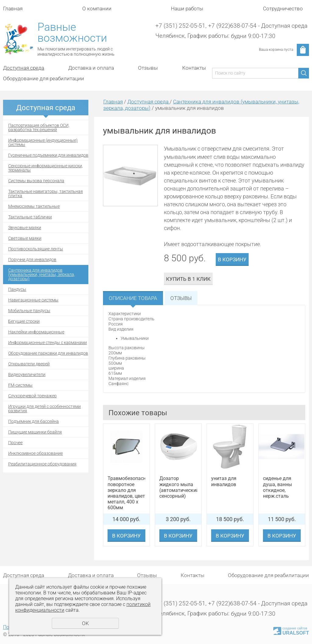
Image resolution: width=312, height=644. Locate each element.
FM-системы (20, 385)
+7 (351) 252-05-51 (180, 26)
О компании (97, 9)
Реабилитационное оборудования (42, 464)
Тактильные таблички (30, 217)
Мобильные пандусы (29, 311)
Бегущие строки (24, 321)
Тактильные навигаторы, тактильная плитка (46, 193)
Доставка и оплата (91, 68)
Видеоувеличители (27, 374)
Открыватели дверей (29, 364)
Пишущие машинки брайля (35, 432)
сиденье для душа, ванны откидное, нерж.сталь (277, 487)
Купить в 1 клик (188, 279)
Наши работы (187, 9)
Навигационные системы (33, 300)
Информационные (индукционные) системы (43, 142)
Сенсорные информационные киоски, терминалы (46, 168)
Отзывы (148, 68)
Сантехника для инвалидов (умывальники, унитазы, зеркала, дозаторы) (42, 274)
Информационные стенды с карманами (48, 343)
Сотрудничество (283, 9)
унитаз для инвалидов (224, 481)
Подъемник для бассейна (34, 421)
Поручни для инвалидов (32, 259)
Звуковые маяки (25, 228)
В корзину (232, 259)
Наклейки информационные (36, 332)
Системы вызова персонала (36, 181)
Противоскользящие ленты (36, 249)
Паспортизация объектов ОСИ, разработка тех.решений (39, 127)
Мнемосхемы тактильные (34, 206)
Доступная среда (24, 68)
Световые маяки (25, 238)
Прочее (15, 443)
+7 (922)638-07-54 (232, 26)
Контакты (194, 68)
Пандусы (17, 289)
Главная (13, 9)
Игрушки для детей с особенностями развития (44, 409)
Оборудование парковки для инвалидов (48, 353)
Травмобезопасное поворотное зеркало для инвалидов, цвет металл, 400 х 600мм (126, 493)
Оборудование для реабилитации (44, 78)
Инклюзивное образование (35, 453)
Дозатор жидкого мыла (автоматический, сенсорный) (178, 487)
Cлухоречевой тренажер (32, 396)
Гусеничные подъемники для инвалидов (48, 155)
